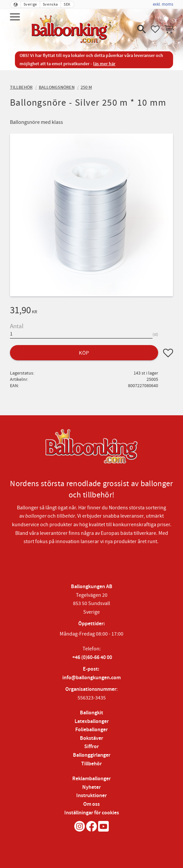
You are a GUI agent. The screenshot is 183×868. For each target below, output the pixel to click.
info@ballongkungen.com (91, 678)
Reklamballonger (91, 779)
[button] (16, 17)
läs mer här (104, 64)
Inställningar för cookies (92, 813)
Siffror (91, 747)
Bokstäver (91, 738)
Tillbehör (91, 764)
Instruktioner (91, 796)
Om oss (91, 804)
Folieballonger (91, 730)
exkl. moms (163, 4)
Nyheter (91, 787)
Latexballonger (92, 721)
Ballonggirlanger (92, 755)
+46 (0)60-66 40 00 (92, 658)
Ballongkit (91, 713)
